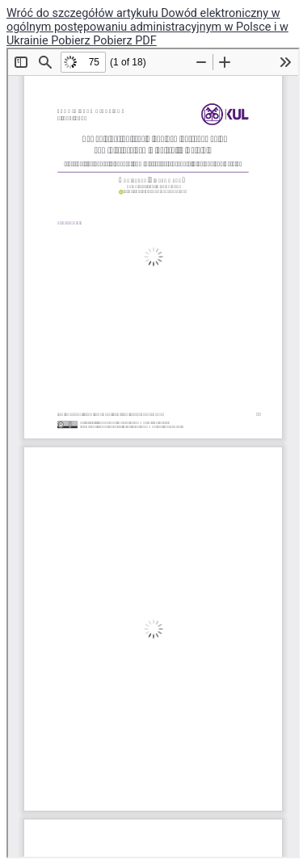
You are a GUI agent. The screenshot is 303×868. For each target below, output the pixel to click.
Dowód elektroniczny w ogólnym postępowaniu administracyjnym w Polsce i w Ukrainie (147, 27)
